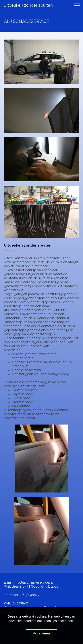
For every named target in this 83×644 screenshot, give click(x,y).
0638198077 (30, 595)
